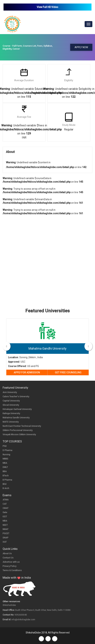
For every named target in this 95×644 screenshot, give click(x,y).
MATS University (11, 422)
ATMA (6, 500)
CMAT (6, 508)
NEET (5, 525)
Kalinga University (11, 413)
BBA (5, 471)
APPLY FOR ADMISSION (27, 372)
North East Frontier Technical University (22, 426)
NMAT (6, 529)
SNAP (6, 538)
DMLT (5, 467)
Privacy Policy (9, 566)
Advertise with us (11, 562)
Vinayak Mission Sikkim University (19, 434)
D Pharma (7, 450)
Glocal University (11, 405)
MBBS (5, 459)
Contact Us (8, 558)
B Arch (6, 488)
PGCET (6, 533)
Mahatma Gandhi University (16, 418)
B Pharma (7, 480)
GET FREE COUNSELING (68, 372)
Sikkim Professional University (18, 430)
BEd (4, 484)
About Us (7, 553)
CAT (5, 504)
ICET (5, 517)
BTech (6, 476)
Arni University (10, 392)
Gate (5, 512)
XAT (5, 542)
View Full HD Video (47, 7)
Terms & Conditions (12, 570)
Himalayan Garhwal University (17, 409)
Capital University (11, 401)
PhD (5, 446)
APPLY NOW (81, 47)
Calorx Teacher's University (16, 397)
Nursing (6, 455)
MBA (5, 463)
